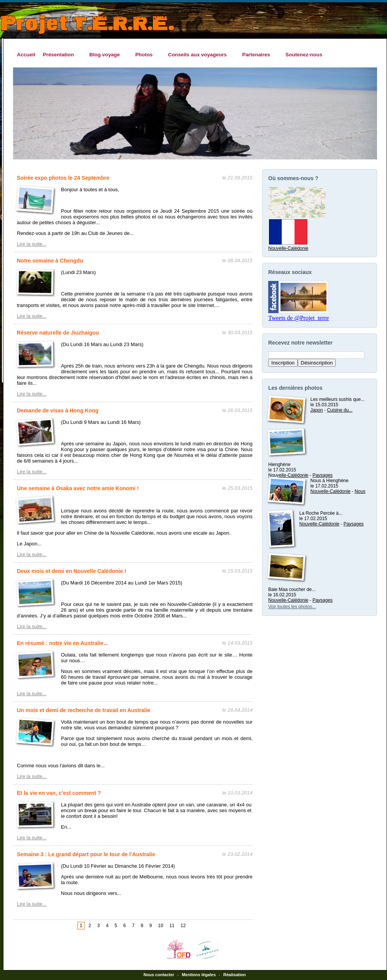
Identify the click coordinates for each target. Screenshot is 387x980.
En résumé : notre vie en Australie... (62, 643)
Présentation (60, 55)
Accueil (26, 55)
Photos (146, 55)
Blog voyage (107, 55)
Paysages (322, 475)
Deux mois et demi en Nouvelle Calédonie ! (72, 571)
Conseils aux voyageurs (199, 55)
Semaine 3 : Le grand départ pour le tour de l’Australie (86, 854)
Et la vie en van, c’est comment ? (59, 793)
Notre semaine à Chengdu (50, 261)
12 (183, 926)
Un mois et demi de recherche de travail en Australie (84, 710)
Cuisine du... (340, 410)
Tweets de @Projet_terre (298, 318)
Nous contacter (159, 975)
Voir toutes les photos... (292, 607)
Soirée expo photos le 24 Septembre (63, 178)
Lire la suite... (32, 244)
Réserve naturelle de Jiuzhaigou (58, 333)
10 (161, 926)
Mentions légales (199, 975)
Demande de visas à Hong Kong (58, 410)
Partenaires (258, 55)
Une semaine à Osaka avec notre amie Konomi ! (78, 488)
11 (172, 926)
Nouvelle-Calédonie (288, 246)
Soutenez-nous (304, 55)
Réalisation (235, 975)
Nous (360, 491)
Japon (317, 410)
